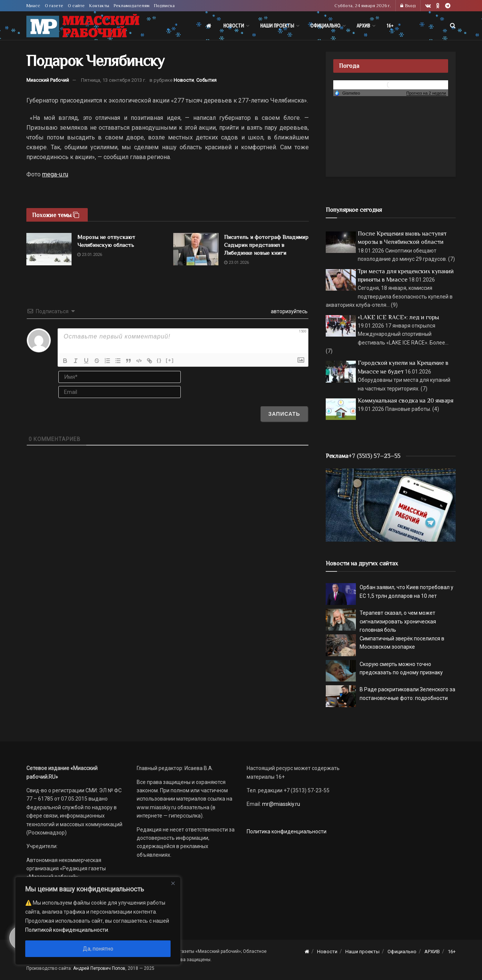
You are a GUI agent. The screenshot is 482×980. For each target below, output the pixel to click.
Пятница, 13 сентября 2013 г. (114, 80)
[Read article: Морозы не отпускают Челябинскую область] (49, 249)
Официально (325, 26)
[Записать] (284, 414)
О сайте (76, 6)
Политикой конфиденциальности (67, 930)
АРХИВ (363, 26)
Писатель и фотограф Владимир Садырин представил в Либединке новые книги (266, 245)
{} (159, 360)
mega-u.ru (55, 174)
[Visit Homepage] (83, 26)
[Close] (173, 883)
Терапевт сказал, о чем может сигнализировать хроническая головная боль (398, 621)
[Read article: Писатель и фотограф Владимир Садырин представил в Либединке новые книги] (196, 249)
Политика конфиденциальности (287, 831)
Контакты (99, 6)
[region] (98, 921)
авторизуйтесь (289, 311)
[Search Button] (453, 26)
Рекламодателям (132, 6)
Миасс (33, 6)
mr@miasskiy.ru (281, 804)
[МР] (391, 505)
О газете (54, 6)
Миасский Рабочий (48, 80)
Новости (234, 26)
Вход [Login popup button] (408, 6)
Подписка (164, 6)
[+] (170, 360)
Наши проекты (277, 26)
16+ (390, 26)
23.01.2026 (90, 255)
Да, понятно (98, 949)
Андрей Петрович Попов (99, 968)
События (206, 80)
